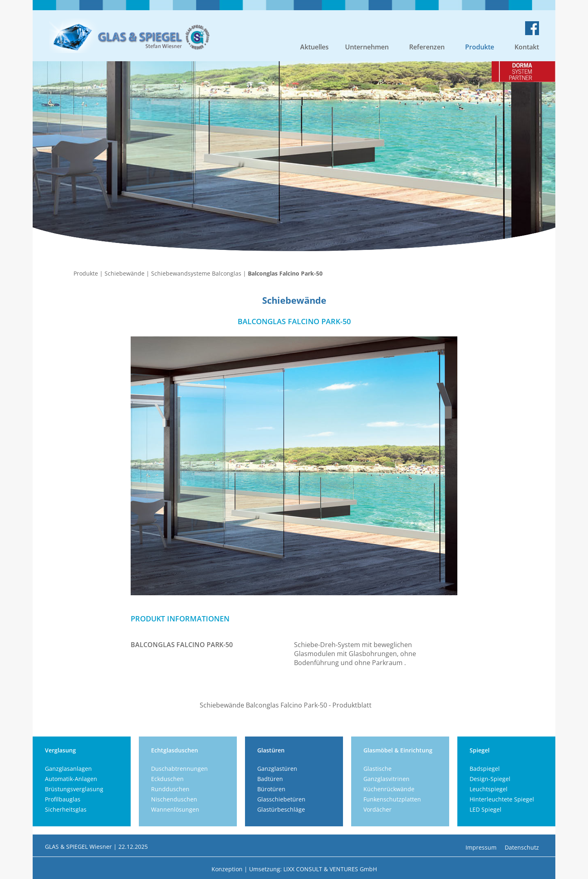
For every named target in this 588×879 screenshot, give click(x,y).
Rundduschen (170, 789)
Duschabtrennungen (179, 769)
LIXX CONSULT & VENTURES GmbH (330, 869)
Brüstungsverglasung (74, 789)
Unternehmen (367, 47)
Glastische (378, 769)
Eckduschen (167, 779)
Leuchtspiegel (489, 789)
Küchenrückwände (389, 789)
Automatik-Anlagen (71, 779)
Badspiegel (485, 769)
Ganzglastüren (277, 769)
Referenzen (427, 47)
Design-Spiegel (490, 779)
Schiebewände (125, 273)
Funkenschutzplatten (392, 799)
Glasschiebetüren (281, 799)
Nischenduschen (174, 799)
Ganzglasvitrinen (386, 779)
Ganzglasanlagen (68, 769)
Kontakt (527, 47)
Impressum (481, 847)
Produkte (480, 47)
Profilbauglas (63, 799)
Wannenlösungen (175, 809)
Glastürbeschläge (281, 809)
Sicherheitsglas (66, 809)
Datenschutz (522, 847)
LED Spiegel (486, 809)
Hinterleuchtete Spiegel (502, 799)
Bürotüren (271, 789)
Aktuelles (314, 47)
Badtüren (270, 779)
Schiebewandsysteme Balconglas (196, 273)
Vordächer (378, 809)
